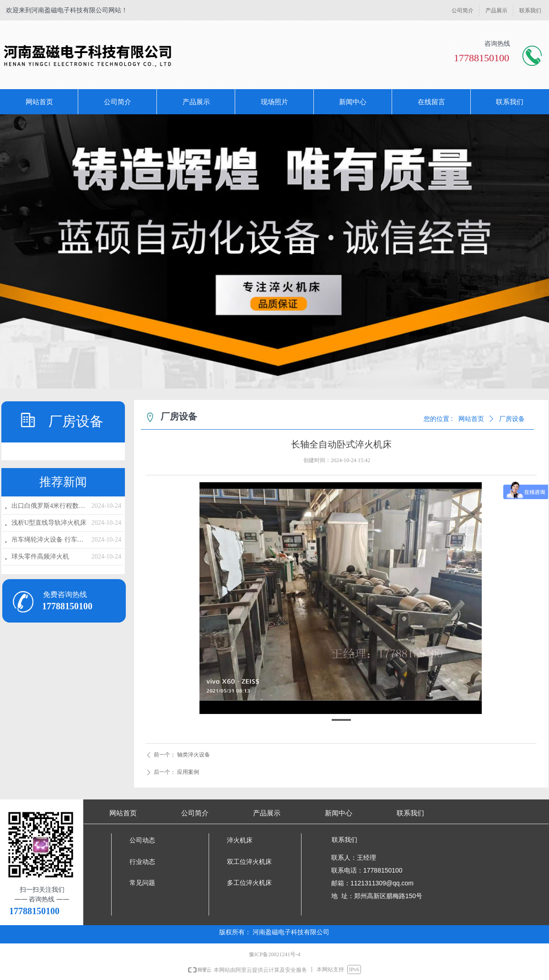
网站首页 (471, 419)
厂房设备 (512, 419)
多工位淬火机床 (249, 883)
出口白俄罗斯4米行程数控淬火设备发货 (49, 506)
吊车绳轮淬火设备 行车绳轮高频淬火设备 (49, 540)
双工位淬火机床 (249, 862)
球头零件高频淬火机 (40, 557)
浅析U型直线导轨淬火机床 (49, 523)
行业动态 (142, 862)
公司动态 (142, 840)
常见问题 (142, 883)
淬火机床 (240, 840)
